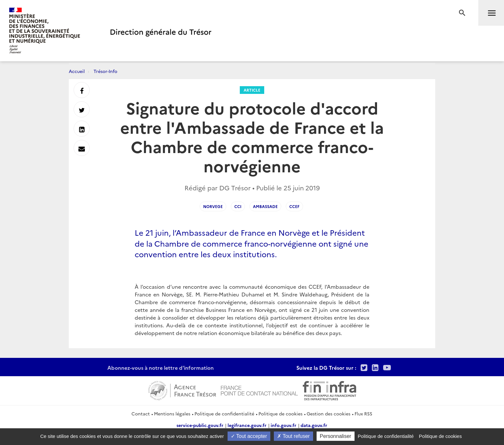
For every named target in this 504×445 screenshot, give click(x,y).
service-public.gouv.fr (200, 425)
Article (252, 90)
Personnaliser (336, 436)
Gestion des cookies (328, 413)
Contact (141, 413)
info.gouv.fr (283, 425)
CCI (238, 206)
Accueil (77, 71)
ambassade (265, 206)
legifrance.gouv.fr (247, 425)
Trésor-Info (105, 71)
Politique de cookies (280, 413)
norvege (213, 206)
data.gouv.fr (314, 425)
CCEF (294, 206)
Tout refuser (293, 436)
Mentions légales (172, 413)
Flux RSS (363, 413)
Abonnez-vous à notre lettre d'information (161, 368)
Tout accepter (249, 436)
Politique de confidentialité (224, 413)
